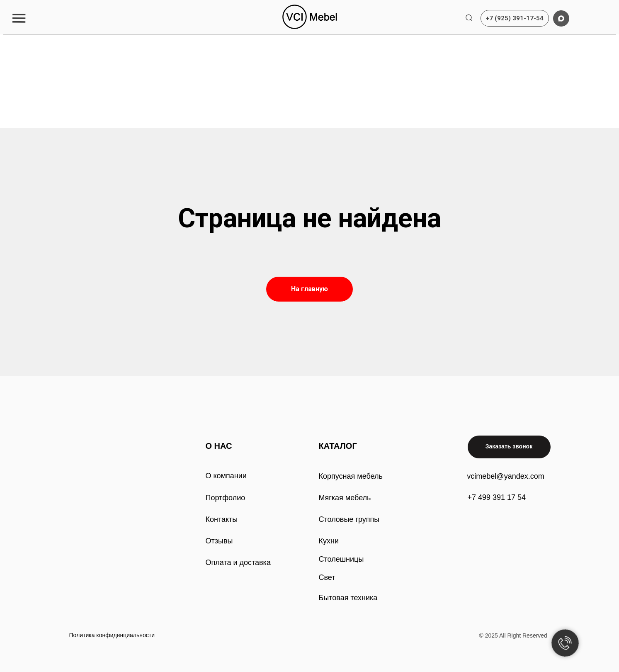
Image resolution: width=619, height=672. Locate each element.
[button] (19, 18)
